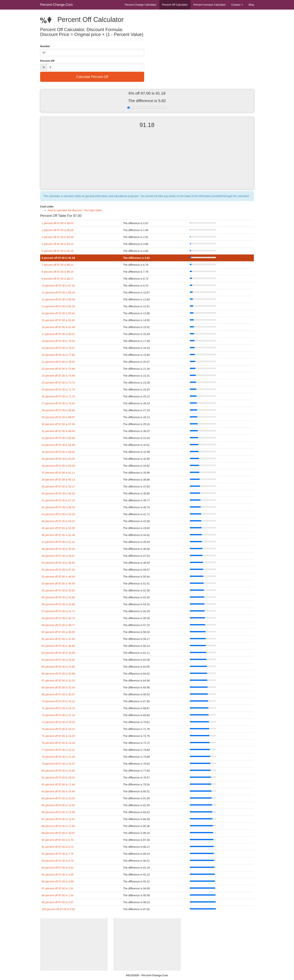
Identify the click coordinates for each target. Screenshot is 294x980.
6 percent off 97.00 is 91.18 (58, 258)
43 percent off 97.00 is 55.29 (58, 514)
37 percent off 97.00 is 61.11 (58, 473)
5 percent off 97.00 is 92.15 (57, 251)
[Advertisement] (147, 162)
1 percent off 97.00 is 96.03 (57, 223)
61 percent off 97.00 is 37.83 (58, 639)
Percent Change (140, 5)
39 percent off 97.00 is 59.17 (58, 487)
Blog (251, 5)
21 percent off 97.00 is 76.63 (58, 362)
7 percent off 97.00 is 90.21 (57, 265)
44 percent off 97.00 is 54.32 (58, 521)
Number (45, 46)
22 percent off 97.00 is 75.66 (58, 369)
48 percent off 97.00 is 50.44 (58, 549)
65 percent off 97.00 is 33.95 (58, 667)
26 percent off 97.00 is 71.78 (58, 396)
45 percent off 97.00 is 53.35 (58, 528)
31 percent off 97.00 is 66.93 (58, 431)
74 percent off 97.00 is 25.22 (58, 729)
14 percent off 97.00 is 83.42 (58, 313)
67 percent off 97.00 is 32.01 (58, 681)
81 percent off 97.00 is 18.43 (58, 778)
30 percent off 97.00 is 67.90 (58, 424)
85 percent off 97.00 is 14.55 (58, 805)
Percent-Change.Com (56, 5)
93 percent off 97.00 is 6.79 (57, 861)
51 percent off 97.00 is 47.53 (58, 570)
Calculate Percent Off (92, 77)
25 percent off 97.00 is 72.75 (58, 390)
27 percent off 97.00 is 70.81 (58, 403)
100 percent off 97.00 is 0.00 (58, 909)
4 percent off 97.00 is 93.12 (57, 244)
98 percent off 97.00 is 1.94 (57, 895)
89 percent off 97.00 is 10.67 (58, 833)
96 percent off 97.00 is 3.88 (57, 881)
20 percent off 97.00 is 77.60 (58, 355)
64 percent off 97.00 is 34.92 (58, 660)
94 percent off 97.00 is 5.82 (57, 868)
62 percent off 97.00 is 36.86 (58, 646)
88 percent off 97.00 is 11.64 (58, 826)
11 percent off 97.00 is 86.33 (58, 293)
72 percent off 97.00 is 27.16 (58, 715)
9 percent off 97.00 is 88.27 (57, 279)
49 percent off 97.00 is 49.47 (58, 556)
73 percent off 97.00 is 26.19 (58, 722)
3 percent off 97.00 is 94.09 (57, 237)
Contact (237, 5)
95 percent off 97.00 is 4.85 (57, 875)
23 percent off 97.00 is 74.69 (58, 376)
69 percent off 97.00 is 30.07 (58, 694)
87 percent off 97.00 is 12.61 (58, 819)
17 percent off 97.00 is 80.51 (58, 334)
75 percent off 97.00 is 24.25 (58, 736)
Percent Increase (210, 5)
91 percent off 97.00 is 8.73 (57, 847)
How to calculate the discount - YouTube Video (75, 210)
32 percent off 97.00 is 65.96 (58, 438)
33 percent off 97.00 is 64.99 (58, 445)
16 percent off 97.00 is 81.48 (58, 327)
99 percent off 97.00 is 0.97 (57, 902)
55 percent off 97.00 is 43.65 (58, 597)
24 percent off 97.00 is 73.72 (58, 383)
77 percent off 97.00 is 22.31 (58, 750)
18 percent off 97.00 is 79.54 (58, 341)
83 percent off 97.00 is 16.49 (58, 791)
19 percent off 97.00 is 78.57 (58, 348)
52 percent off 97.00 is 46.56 (58, 577)
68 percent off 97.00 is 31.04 (58, 687)
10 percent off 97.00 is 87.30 (58, 286)
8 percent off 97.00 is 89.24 (57, 272)
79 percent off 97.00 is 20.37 (58, 764)
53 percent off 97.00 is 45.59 (58, 584)
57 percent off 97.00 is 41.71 (58, 611)
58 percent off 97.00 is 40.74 (58, 618)
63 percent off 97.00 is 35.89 (58, 653)
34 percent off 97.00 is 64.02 (58, 452)
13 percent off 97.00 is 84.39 (58, 306)
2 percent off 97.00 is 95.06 (57, 230)
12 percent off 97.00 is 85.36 (58, 299)
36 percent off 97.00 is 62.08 (58, 466)
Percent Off (175, 5)
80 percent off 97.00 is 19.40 (58, 771)
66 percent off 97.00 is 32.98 (58, 674)
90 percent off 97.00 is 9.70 (57, 840)
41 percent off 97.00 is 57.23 (58, 500)
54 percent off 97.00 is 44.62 (58, 590)
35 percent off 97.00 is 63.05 (58, 459)
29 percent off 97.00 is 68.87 (58, 417)
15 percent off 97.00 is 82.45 (58, 320)
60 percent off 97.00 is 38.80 (58, 632)
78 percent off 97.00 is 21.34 (58, 757)
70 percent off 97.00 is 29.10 (58, 701)
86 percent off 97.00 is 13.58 (58, 812)
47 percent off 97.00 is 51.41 (58, 542)
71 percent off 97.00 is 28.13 (58, 708)
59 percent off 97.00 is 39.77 (58, 625)
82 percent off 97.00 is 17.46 (58, 784)
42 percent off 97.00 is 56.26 (58, 507)
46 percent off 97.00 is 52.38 (58, 535)
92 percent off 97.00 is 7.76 (57, 854)
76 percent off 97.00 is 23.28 (58, 743)
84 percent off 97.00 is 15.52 (58, 798)
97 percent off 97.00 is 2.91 (57, 888)
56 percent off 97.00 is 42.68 (58, 604)
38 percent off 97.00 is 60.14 (58, 480)
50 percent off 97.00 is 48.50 (58, 563)
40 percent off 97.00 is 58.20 (58, 493)
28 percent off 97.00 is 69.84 (58, 410)
